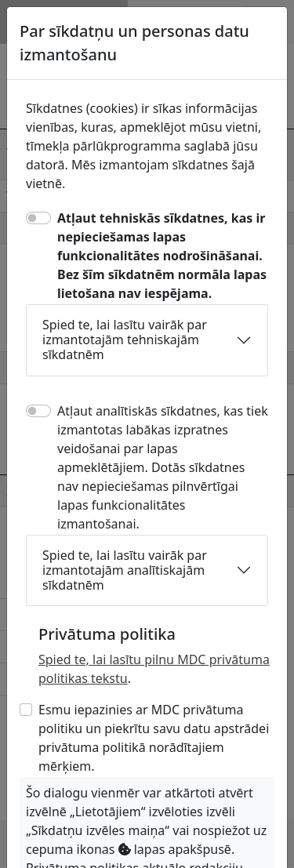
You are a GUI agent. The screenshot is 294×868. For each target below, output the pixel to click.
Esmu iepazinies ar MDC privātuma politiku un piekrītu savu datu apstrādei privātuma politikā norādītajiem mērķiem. (154, 738)
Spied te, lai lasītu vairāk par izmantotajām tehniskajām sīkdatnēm (125, 340)
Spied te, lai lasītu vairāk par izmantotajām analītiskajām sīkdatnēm (125, 570)
